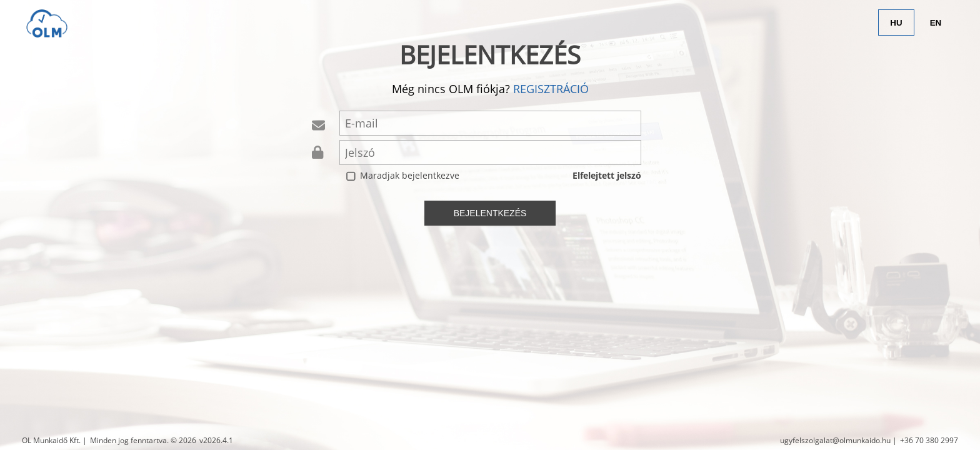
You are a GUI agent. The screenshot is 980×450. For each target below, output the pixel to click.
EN (936, 23)
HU (896, 23)
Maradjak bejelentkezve (410, 175)
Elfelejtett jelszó (607, 175)
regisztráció (551, 89)
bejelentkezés (490, 213)
